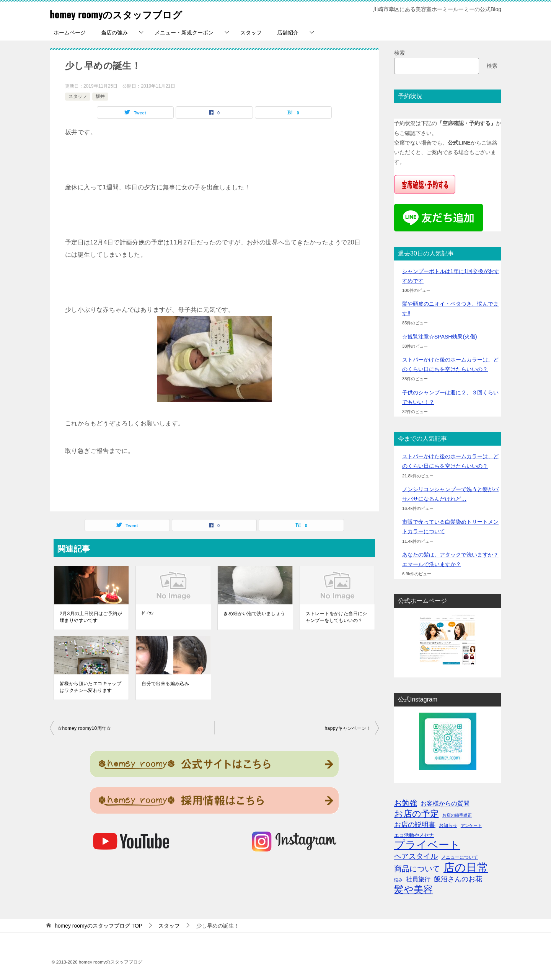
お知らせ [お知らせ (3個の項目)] (448, 825)
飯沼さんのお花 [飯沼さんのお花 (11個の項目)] (458, 879)
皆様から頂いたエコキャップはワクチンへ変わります (90, 687)
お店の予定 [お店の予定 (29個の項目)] (417, 814)
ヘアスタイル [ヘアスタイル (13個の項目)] (416, 856)
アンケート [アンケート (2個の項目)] (471, 825)
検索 (399, 53)
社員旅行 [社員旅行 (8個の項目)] (418, 879)
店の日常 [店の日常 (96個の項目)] (466, 867)
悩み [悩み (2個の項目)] (398, 880)
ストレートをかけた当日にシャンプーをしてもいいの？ (337, 617)
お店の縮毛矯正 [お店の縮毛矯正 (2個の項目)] (457, 815)
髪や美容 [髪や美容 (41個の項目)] (413, 890)
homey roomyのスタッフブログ (129, 13)
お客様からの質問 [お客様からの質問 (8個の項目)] (445, 803)
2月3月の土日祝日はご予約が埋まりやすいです (91, 617)
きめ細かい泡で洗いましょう (254, 614)
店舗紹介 (288, 33)
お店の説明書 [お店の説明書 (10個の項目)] (415, 825)
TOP (99, 926)
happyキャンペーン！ (348, 728)
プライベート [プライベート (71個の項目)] (427, 845)
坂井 (100, 96)
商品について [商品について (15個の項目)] (417, 869)
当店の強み (114, 33)
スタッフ (251, 33)
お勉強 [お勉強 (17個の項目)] (406, 803)
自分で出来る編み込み (165, 684)
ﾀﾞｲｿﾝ (148, 614)
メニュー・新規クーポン (184, 33)
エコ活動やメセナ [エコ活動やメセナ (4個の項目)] (414, 835)
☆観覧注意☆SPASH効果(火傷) (440, 337)
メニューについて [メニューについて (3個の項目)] (460, 857)
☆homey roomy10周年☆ (84, 728)
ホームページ (70, 33)
